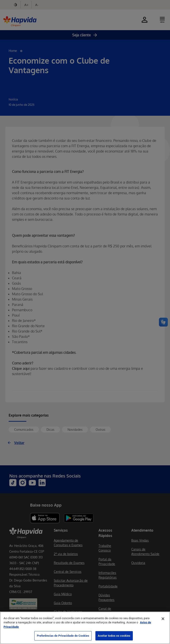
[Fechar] (163, 619)
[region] (85, 628)
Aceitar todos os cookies (114, 636)
